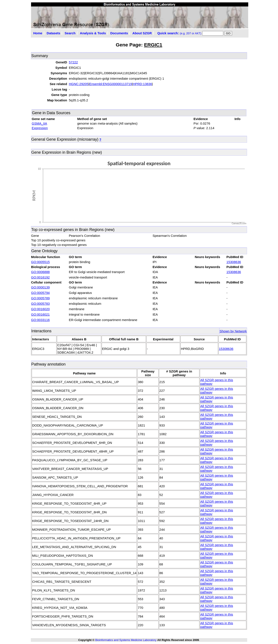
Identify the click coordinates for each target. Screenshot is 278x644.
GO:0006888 (40, 272)
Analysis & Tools (93, 33)
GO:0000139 (40, 287)
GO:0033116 (40, 320)
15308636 (234, 262)
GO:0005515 (40, 262)
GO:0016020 (40, 309)
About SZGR (142, 33)
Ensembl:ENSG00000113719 (111, 84)
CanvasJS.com (239, 223)
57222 (73, 62)
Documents (119, 33)
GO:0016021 (40, 314)
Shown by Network (233, 331)
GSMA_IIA (39, 123)
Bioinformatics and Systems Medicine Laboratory (126, 640)
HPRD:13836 (142, 84)
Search (70, 33)
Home (38, 33)
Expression (40, 128)
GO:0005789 (40, 298)
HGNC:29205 (79, 84)
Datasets (54, 33)
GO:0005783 (40, 304)
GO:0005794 (40, 293)
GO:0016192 (40, 277)
